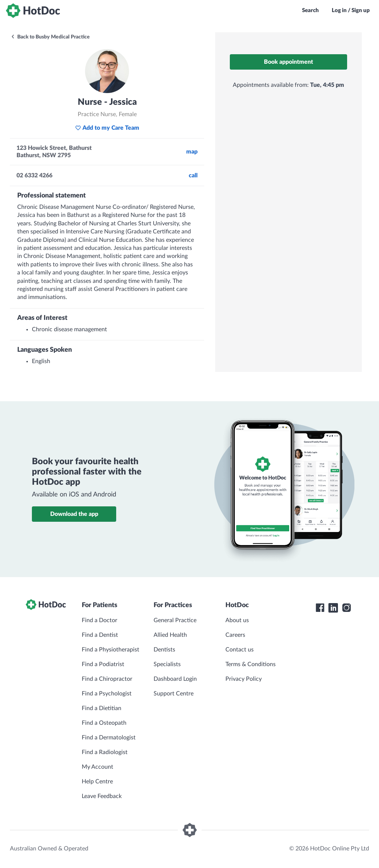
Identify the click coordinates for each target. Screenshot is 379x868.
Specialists (167, 664)
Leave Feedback (102, 796)
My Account (97, 767)
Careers (235, 635)
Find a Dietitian (102, 708)
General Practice (175, 620)
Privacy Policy (244, 679)
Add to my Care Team (107, 128)
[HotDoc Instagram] (346, 608)
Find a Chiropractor (107, 679)
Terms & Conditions (251, 664)
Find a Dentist (100, 635)
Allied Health (170, 635)
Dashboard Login (175, 679)
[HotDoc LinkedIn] (333, 608)
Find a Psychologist (107, 694)
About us (237, 620)
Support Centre (174, 694)
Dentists (164, 650)
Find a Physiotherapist (111, 650)
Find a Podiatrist (103, 664)
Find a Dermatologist (109, 738)
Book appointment (288, 62)
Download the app (74, 514)
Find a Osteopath (104, 723)
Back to (50, 37)
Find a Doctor (100, 620)
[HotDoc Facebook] (320, 608)
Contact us (240, 650)
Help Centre (97, 782)
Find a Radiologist (105, 752)
